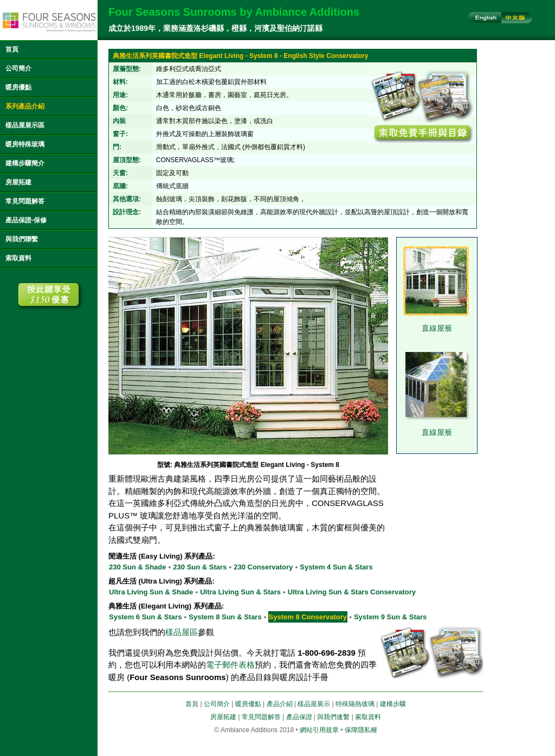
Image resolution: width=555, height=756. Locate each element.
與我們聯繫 (22, 239)
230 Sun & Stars (200, 567)
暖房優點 (18, 87)
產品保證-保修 (26, 220)
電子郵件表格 (230, 665)
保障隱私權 (361, 730)
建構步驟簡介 (25, 163)
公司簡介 (18, 68)
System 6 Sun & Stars (145, 617)
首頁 (12, 49)
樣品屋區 (182, 632)
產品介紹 (280, 704)
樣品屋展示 (314, 704)
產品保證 (299, 717)
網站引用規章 (319, 730)
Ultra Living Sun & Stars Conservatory (352, 592)
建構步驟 (393, 704)
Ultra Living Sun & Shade (151, 592)
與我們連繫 (333, 717)
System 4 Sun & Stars (336, 567)
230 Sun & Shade (137, 567)
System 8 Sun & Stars (225, 617)
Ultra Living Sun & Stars (240, 592)
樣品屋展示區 (25, 125)
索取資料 (18, 258)
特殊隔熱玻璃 (355, 704)
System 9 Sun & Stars (390, 617)
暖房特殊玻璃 (25, 144)
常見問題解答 (25, 201)
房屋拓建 (18, 182)
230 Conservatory (263, 567)
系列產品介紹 (25, 106)
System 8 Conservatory (308, 617)
